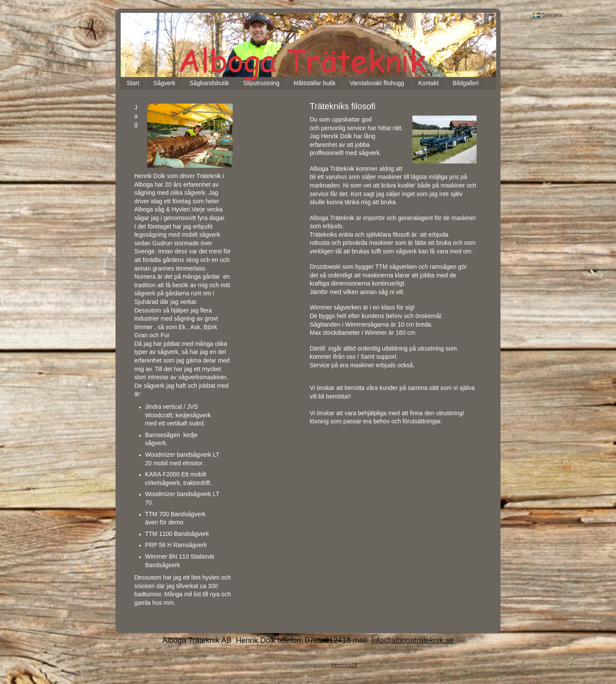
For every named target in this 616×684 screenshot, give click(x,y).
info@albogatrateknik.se (412, 640)
